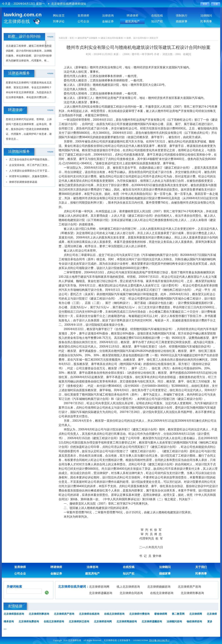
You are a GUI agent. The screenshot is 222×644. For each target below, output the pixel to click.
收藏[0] (187, 54)
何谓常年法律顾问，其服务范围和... (29, 176)
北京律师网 (196, 614)
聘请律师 (132, 16)
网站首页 (59, 16)
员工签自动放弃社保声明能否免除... (29, 159)
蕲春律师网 (161, 614)
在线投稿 (157, 16)
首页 (72, 38)
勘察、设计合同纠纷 (136, 38)
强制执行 (182, 16)
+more (50, 37)
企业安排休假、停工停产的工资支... (29, 165)
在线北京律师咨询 (162, 593)
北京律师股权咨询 (14, 614)
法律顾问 (206, 16)
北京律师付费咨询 (139, 614)
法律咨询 (108, 16)
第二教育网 (178, 614)
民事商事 (206, 21)
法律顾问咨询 (174, 622)
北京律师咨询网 (99, 587)
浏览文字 (154, 38)
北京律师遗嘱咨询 (101, 593)
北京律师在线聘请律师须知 (69, 4)
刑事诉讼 (59, 21)
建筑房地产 (132, 21)
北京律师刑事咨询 (192, 593)
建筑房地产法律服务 (88, 38)
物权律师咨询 (194, 622)
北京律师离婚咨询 (127, 622)
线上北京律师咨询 (128, 587)
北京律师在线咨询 (89, 614)
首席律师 (83, 16)
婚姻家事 (182, 21)
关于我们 (201, 567)
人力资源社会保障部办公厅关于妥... (29, 171)
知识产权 (157, 21)
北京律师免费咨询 (29, 622)
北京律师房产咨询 (189, 587)
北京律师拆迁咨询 (79, 622)
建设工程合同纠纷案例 (112, 38)
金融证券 (108, 21)
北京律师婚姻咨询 (159, 587)
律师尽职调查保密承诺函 (23, 182)
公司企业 (83, 21)
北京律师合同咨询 (131, 593)
